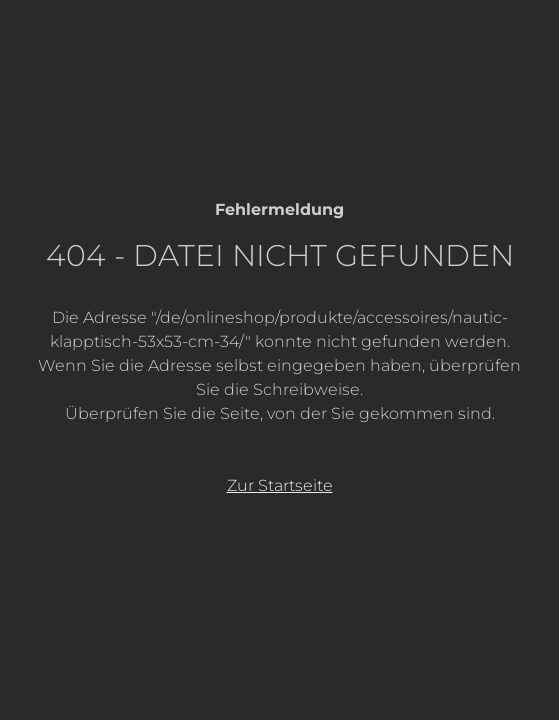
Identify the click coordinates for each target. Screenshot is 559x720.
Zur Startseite (280, 485)
